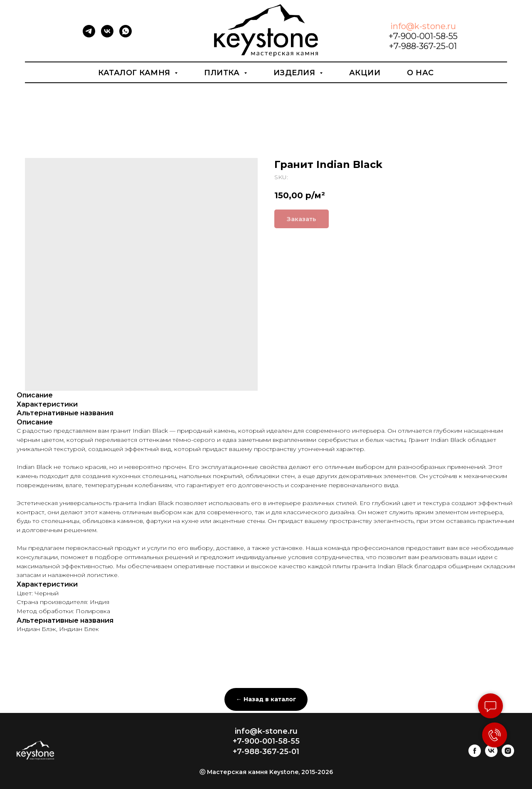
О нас (420, 73)
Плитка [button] (223, 73)
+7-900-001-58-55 (423, 36)
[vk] (107, 35)
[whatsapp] (126, 35)
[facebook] (475, 755)
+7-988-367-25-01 (423, 46)
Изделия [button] (296, 73)
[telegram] (89, 35)
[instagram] (508, 755)
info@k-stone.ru (423, 26)
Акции (365, 73)
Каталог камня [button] (135, 73)
